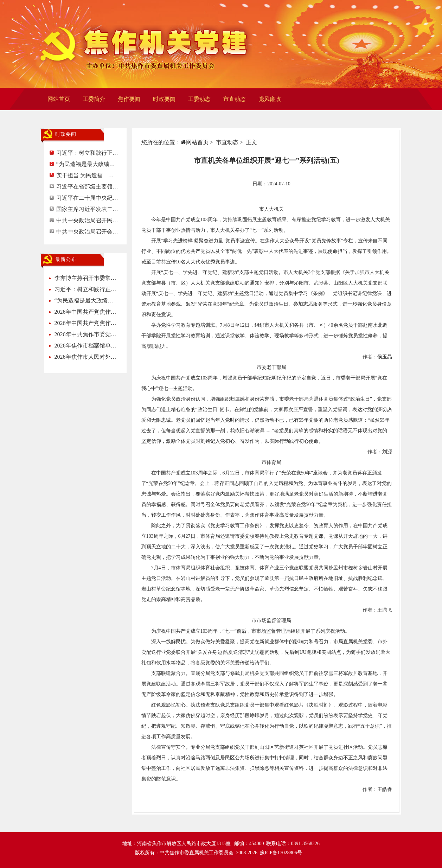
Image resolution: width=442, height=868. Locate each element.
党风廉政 (270, 99)
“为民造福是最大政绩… (86, 164)
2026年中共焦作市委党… (85, 334)
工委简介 (94, 99)
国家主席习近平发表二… (87, 209)
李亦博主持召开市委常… (85, 278)
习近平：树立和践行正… (87, 153)
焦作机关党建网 (147, 44)
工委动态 (199, 99)
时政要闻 (164, 99)
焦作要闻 (129, 99)
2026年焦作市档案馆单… (85, 346)
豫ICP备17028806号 (281, 853)
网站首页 (59, 99)
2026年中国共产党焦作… (85, 312)
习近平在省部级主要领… (87, 187)
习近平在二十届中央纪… (87, 198)
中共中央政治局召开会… (87, 232)
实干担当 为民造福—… (85, 175)
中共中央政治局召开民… (87, 220)
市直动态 (235, 99)
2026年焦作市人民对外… (85, 357)
